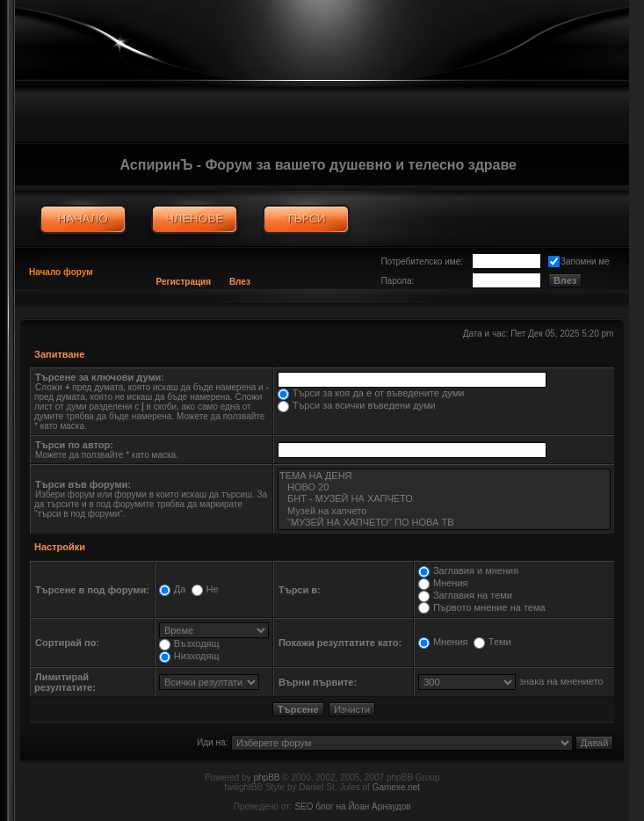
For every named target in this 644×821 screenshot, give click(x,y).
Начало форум (61, 272)
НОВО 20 (444, 487)
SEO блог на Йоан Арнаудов (352, 806)
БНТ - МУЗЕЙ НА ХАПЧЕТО (444, 499)
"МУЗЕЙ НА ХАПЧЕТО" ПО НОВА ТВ (444, 523)
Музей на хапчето (444, 511)
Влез (240, 282)
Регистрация (184, 282)
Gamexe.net (396, 787)
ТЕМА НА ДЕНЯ (444, 476)
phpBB (267, 777)
